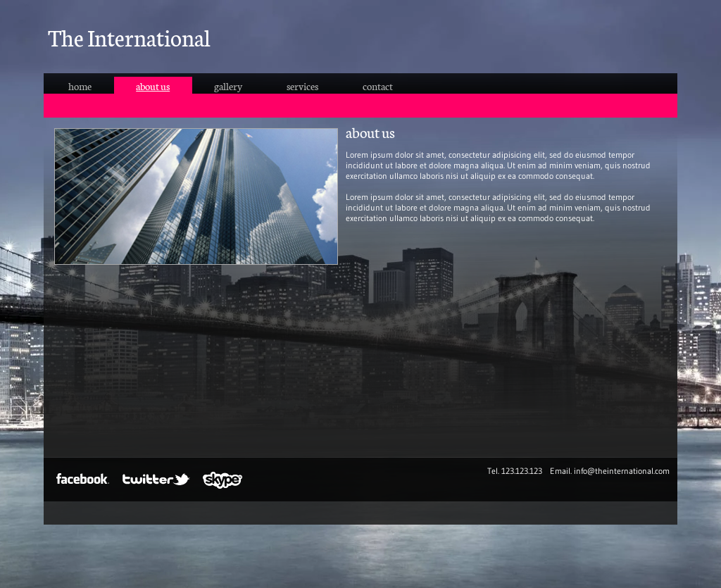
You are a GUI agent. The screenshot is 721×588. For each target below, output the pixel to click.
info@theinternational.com (622, 471)
